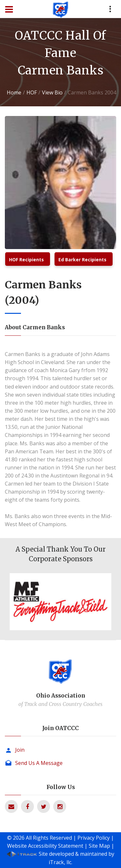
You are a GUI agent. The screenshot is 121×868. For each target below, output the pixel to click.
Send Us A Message (39, 763)
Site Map (99, 846)
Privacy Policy (94, 838)
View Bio (52, 92)
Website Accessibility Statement (45, 846)
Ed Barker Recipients (82, 260)
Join (20, 750)
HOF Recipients (26, 260)
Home (14, 92)
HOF (32, 92)
